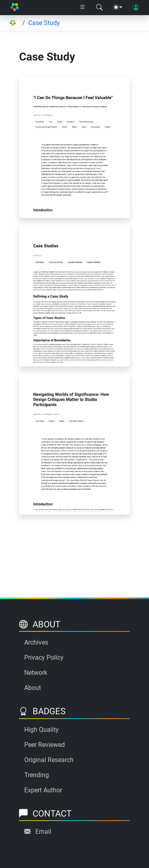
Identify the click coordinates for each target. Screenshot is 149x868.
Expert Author (43, 790)
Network (36, 673)
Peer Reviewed (45, 745)
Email (43, 832)
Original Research (49, 760)
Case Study (44, 23)
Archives (36, 642)
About (33, 688)
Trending (37, 775)
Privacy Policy (44, 657)
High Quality (42, 730)
